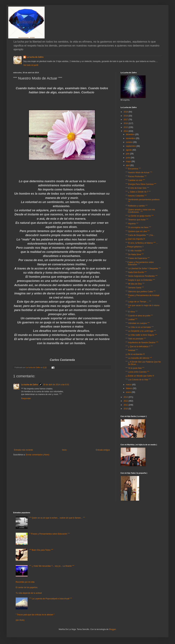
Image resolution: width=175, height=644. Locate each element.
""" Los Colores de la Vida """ (138, 380)
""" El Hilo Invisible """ (135, 251)
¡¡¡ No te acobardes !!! (135, 354)
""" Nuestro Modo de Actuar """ (139, 173)
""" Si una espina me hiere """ (138, 227)
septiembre (131, 146)
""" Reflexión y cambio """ (137, 206)
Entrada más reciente (23, 450)
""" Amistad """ (132, 350)
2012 (126, 401)
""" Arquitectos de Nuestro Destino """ (142, 343)
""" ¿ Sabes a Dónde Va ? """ (138, 192)
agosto (129, 150)
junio (128, 158)
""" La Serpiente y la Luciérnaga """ (141, 331)
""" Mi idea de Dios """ (135, 284)
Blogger (112, 629)
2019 (126, 112)
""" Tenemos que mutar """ (137, 220)
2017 (126, 120)
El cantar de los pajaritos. (27, 587)
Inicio (64, 450)
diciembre (131, 134)
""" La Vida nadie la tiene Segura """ (141, 335)
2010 (126, 409)
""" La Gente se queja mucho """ (140, 216)
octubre (130, 142)
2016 (126, 123)
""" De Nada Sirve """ (135, 254)
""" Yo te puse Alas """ (135, 368)
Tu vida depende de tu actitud (29, 593)
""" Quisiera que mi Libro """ (138, 231)
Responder (26, 398)
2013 (126, 397)
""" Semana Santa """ (135, 288)
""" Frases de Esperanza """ (138, 258)
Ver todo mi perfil (31, 65)
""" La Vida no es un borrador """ (140, 327)
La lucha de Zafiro (35, 57)
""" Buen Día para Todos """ (41, 550)
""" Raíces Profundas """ (136, 176)
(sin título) (20, 620)
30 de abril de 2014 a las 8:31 (56, 385)
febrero (129, 388)
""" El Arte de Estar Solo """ (137, 188)
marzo (129, 385)
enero (129, 392)
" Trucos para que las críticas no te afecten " (35, 615)
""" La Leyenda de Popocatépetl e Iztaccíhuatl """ (51, 599)
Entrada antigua (103, 450)
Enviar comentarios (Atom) (37, 455)
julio (128, 154)
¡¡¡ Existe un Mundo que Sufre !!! (140, 376)
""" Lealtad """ (131, 319)
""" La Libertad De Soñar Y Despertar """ (143, 268)
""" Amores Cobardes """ (136, 196)
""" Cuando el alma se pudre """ (139, 316)
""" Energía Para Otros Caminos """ (141, 184)
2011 (126, 405)
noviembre (131, 138)
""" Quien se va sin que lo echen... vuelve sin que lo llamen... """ (57, 518)
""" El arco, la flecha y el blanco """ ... (142, 243)
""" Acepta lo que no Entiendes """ (140, 280)
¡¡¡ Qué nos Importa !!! (135, 239)
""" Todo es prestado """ (136, 339)
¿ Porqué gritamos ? (134, 247)
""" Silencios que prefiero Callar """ (140, 292)
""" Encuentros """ (133, 169)
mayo (129, 161)
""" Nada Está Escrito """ (136, 272)
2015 (126, 127)
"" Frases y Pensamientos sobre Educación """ (140, 263)
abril (128, 165)
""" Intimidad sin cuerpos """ (138, 323)
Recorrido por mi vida (25, 582)
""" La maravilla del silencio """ (139, 358)
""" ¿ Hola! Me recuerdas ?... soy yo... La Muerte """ (52, 566)
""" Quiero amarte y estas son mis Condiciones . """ (140, 211)
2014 (126, 131)
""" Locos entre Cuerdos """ (137, 372)
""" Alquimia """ (132, 224)
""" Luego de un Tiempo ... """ (138, 302)
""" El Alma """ (131, 312)
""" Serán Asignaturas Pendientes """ (141, 276)
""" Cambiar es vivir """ (135, 180)
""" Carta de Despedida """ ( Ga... (140, 235)
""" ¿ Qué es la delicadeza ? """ (139, 346)
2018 (126, 116)
